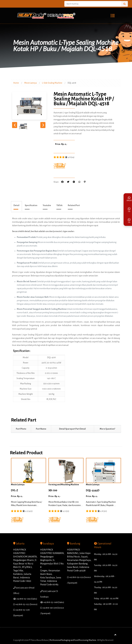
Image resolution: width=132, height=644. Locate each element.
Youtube (47, 205)
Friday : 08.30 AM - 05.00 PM (106, 599)
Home (16, 83)
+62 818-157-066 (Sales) (27, 599)
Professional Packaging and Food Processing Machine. (73, 639)
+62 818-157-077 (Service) (26, 604)
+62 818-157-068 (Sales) (54, 602)
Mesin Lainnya (30, 83)
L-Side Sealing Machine (52, 83)
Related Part (74, 205)
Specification (31, 205)
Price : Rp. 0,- (61, 144)
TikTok (59, 205)
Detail (16, 205)
